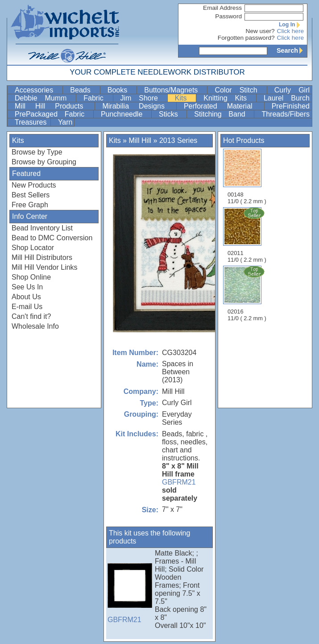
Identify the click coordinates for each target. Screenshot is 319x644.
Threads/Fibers (286, 114)
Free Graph (30, 205)
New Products (34, 185)
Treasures (32, 122)
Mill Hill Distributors (42, 257)
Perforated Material (223, 106)
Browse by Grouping (44, 162)
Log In (291, 25)
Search (292, 50)
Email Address (222, 8)
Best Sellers (31, 195)
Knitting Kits (229, 98)
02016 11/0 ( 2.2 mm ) (248, 293)
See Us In (27, 287)
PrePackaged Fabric (53, 114)
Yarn (65, 122)
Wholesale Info (35, 326)
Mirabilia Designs (138, 106)
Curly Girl (292, 90)
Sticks (172, 114)
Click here (290, 31)
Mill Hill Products (54, 106)
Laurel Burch (287, 98)
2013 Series (178, 140)
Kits (185, 98)
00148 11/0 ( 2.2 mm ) (247, 177)
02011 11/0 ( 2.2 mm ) (248, 235)
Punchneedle (125, 114)
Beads (84, 90)
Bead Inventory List (42, 228)
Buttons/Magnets (175, 90)
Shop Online (31, 277)
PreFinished (291, 106)
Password (228, 16)
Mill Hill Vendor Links (45, 267)
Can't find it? (31, 316)
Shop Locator (33, 248)
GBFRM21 (179, 482)
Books (121, 90)
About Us (26, 297)
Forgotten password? (246, 38)
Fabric (97, 98)
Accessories (38, 90)
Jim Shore (143, 98)
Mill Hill (140, 140)
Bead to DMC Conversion (52, 238)
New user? (260, 31)
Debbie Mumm (44, 98)
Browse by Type (37, 152)
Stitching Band (223, 114)
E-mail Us (27, 307)
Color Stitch (240, 90)
